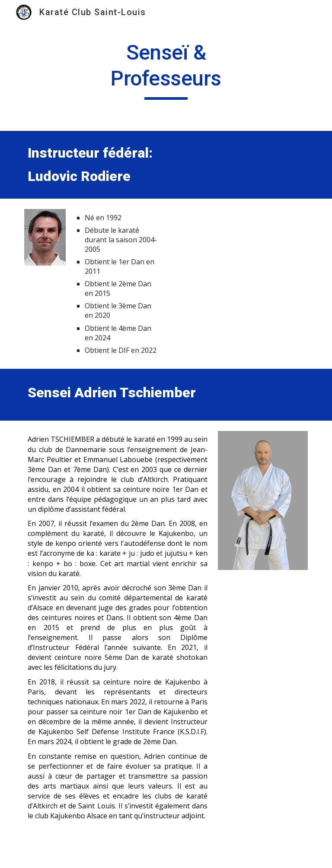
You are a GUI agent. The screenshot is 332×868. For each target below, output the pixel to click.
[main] (166, 70)
